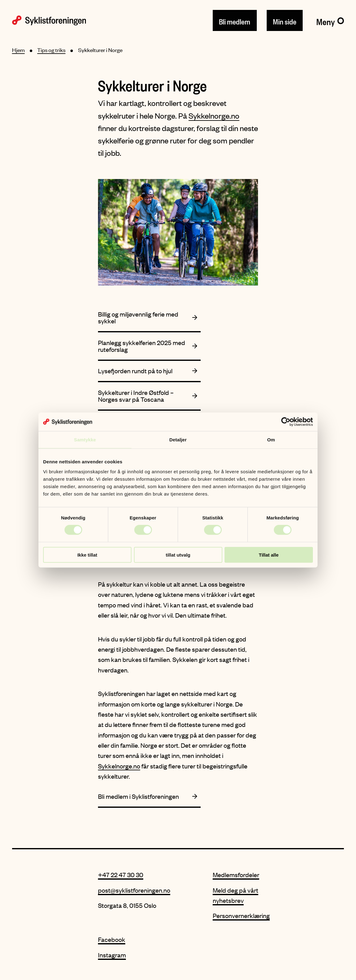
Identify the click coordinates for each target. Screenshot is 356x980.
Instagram (112, 955)
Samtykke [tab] (85, 440)
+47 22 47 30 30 (121, 875)
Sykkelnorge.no (214, 116)
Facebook (112, 939)
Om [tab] (271, 440)
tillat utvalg (178, 555)
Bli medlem (235, 20)
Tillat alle (269, 555)
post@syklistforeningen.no (134, 890)
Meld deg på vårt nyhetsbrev (236, 895)
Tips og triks (51, 50)
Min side (285, 20)
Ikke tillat (87, 555)
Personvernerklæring (241, 915)
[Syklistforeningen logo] (49, 20)
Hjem (18, 50)
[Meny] (330, 20)
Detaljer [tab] (178, 440)
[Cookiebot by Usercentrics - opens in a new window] (286, 422)
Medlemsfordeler (236, 875)
